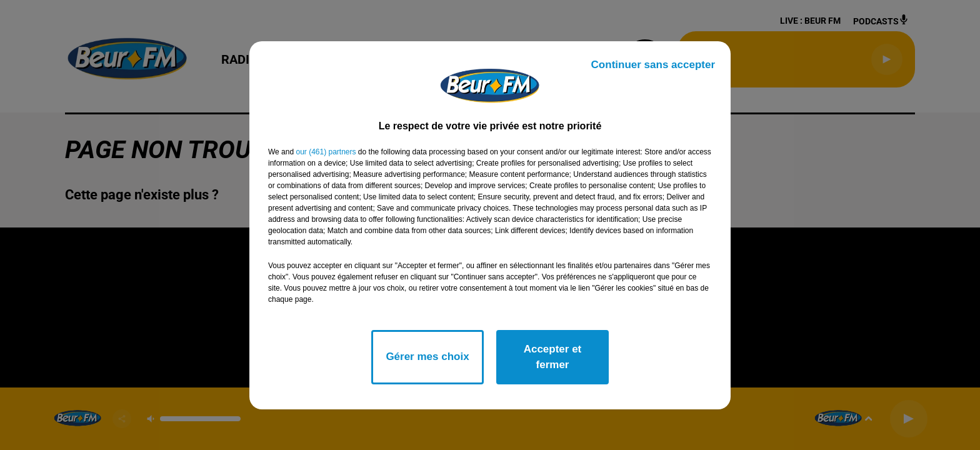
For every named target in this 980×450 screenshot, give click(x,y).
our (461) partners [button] (326, 152)
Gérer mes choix (427, 357)
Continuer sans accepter (653, 65)
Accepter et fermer (553, 357)
